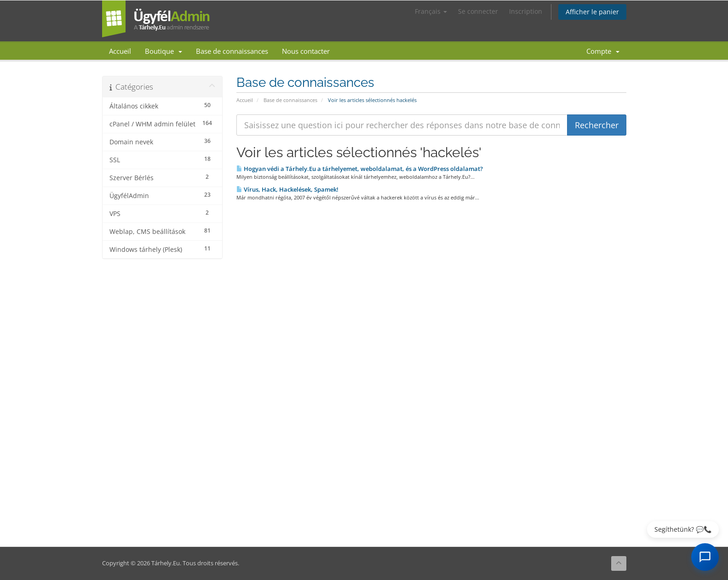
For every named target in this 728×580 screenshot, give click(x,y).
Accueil (120, 51)
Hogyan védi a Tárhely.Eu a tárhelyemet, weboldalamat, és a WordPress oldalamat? (360, 169)
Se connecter (478, 11)
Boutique (163, 51)
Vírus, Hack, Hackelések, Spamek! (287, 189)
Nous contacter (306, 51)
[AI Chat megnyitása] (705, 557)
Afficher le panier (592, 12)
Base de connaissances (232, 51)
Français (431, 11)
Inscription (526, 11)
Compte (603, 51)
